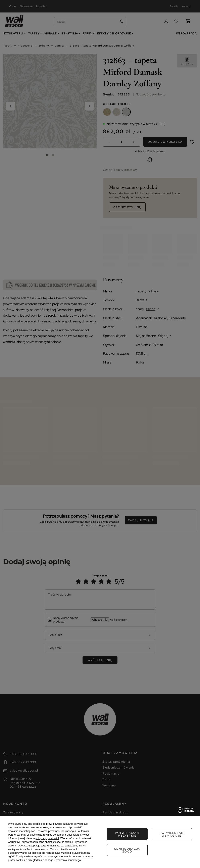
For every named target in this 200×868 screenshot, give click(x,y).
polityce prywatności (47, 838)
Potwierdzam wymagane (127, 834)
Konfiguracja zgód (172, 834)
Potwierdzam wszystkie (127, 850)
